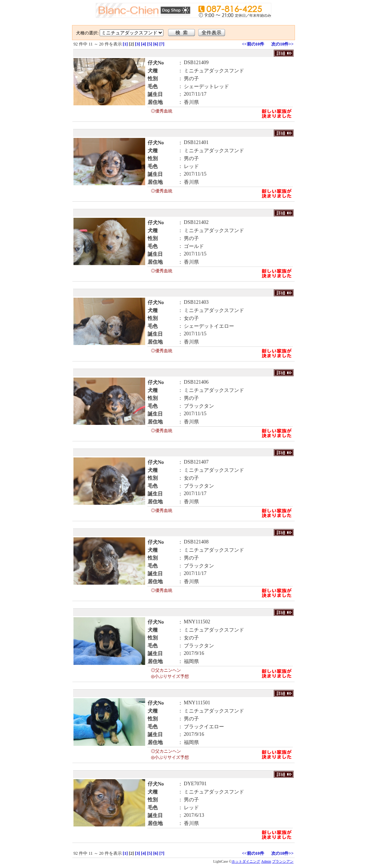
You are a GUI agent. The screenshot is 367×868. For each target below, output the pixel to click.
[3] (138, 44)
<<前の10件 (253, 44)
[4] (144, 44)
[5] (150, 44)
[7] (162, 44)
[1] (125, 44)
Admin (266, 861)
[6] (156, 44)
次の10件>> (282, 44)
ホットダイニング (246, 861)
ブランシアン (283, 861)
